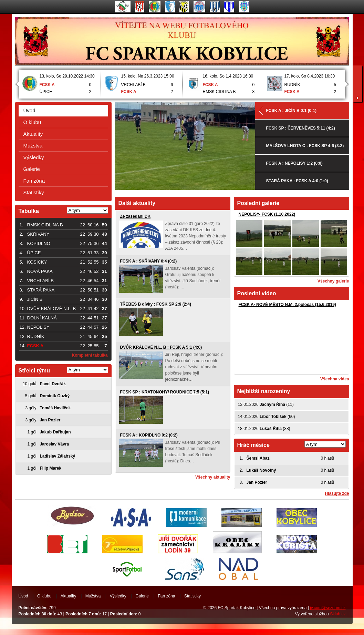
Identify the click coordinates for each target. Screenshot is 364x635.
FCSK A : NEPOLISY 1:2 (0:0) (294, 163)
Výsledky (34, 157)
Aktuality (33, 134)
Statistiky (34, 192)
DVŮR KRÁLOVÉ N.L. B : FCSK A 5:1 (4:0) (161, 347)
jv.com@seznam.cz (328, 608)
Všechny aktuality (213, 477)
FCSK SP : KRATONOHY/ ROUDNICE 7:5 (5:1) (165, 392)
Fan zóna (34, 181)
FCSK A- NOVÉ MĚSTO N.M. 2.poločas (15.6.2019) (287, 305)
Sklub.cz (338, 614)
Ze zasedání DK (136, 216)
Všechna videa (335, 379)
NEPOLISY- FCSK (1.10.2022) (267, 214)
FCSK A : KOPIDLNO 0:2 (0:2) (149, 435)
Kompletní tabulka (90, 355)
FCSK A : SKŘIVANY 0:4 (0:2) (149, 261)
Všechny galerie (333, 281)
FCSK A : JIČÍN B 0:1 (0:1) (291, 111)
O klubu (32, 122)
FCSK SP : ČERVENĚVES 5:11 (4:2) (301, 128)
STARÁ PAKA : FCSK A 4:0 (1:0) (297, 181)
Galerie (32, 169)
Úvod (29, 110)
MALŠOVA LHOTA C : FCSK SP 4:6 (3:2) (305, 146)
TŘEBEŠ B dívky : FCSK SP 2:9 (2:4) (156, 304)
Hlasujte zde (337, 493)
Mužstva (33, 146)
